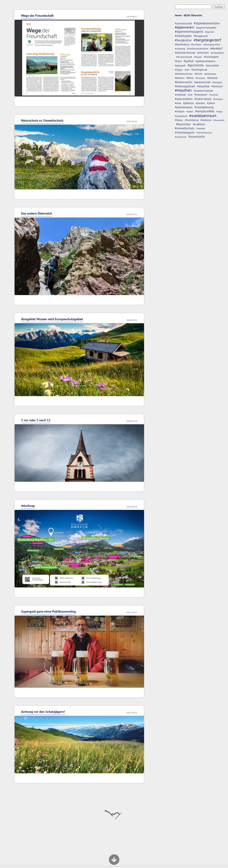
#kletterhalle (210, 74)
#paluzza (189, 103)
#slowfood (181, 116)
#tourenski (219, 120)
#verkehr (201, 128)
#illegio (179, 70)
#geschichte (196, 65)
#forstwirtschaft (184, 57)
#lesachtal (203, 86)
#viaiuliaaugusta (185, 132)
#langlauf (217, 82)
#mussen (214, 95)
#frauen (198, 57)
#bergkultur (183, 40)
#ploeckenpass (184, 107)
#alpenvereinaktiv (206, 28)
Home (178, 15)
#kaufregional (199, 70)
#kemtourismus (184, 74)
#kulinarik (212, 78)
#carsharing (180, 49)
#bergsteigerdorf (207, 40)
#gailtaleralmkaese (205, 61)
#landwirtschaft (202, 82)
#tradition (199, 124)
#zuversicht (197, 136)
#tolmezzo (206, 120)
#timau (179, 120)
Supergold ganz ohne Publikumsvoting (48, 611)
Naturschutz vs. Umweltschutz (42, 120)
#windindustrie (204, 133)
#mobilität (180, 95)
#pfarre (211, 103)
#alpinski (209, 32)
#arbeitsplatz (183, 36)
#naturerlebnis (184, 99)
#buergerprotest (212, 44)
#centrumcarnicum (198, 48)
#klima (190, 78)
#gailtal (189, 61)
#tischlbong (192, 120)
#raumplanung (204, 107)
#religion (180, 111)
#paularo (200, 103)
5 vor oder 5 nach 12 (36, 420)
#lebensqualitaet (185, 86)
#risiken (190, 112)
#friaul (178, 61)
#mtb (190, 95)
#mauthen (183, 90)
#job (187, 70)
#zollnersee (181, 137)
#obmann (218, 99)
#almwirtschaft (183, 23)
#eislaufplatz (217, 53)
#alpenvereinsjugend (189, 32)
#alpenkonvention (207, 23)
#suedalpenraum (203, 116)
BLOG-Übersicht (193, 15)
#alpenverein (185, 27)
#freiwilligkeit (211, 57)
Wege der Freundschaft (37, 16)
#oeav (178, 103)
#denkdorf (216, 48)
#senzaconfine (205, 111)
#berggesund (201, 36)
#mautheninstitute (203, 91)
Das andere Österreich (37, 213)
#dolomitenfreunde (185, 53)
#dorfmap (28, 506)
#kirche (198, 74)
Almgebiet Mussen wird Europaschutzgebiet (52, 319)
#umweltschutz (185, 128)
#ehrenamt (203, 53)
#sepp (219, 112)
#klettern (180, 78)
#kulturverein (184, 82)
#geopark (180, 65)
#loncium (217, 86)
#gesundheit (212, 65)
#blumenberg (182, 44)
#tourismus (184, 124)
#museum (201, 94)
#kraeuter (200, 78)
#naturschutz (203, 99)
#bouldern (196, 44)
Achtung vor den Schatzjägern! (43, 712)
